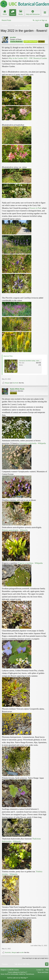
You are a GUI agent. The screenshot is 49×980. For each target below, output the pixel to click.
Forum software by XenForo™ (18, 972)
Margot (7, 383)
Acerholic (16, 383)
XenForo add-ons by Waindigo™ (18, 978)
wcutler (13, 37)
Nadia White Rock (17, 389)
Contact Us (40, 970)
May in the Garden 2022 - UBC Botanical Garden (28, 58)
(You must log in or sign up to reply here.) (35, 958)
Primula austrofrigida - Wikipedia (15, 530)
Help (47, 970)
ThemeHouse (30, 974)
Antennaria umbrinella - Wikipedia (32, 443)
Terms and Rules (43, 972)
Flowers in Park (35, 208)
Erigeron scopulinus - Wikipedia (30, 563)
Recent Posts (6, 20)
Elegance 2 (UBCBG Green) (10, 970)
